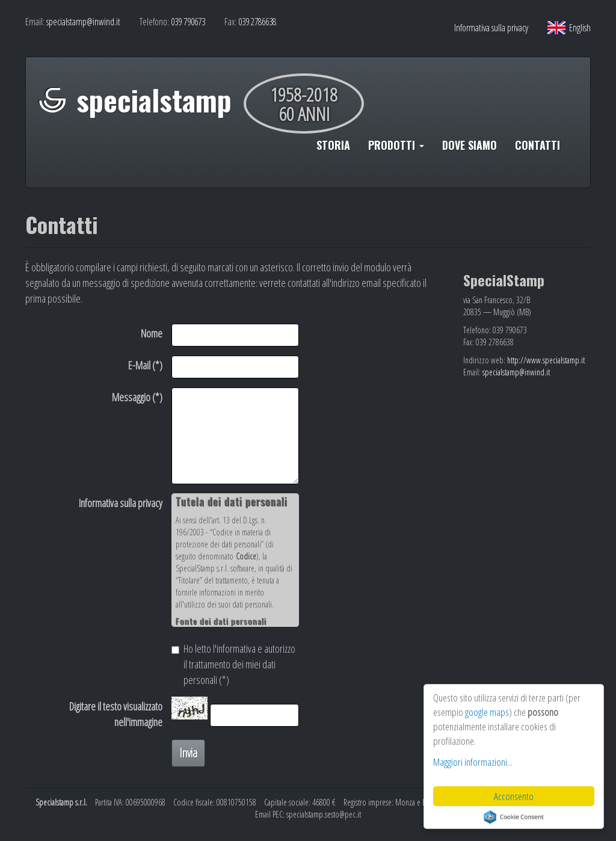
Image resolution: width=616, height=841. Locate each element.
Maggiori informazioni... (473, 762)
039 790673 (188, 22)
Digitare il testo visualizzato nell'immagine (116, 714)
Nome (152, 333)
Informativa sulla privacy (491, 28)
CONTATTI (537, 145)
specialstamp (154, 100)
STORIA (333, 145)
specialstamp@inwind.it (83, 22)
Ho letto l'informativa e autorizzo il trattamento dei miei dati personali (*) (233, 664)
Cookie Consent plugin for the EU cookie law (514, 817)
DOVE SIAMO (470, 145)
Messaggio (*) (137, 397)
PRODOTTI (396, 145)
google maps (487, 712)
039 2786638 (257, 22)
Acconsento (514, 796)
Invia (188, 753)
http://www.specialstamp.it (546, 360)
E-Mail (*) (145, 365)
